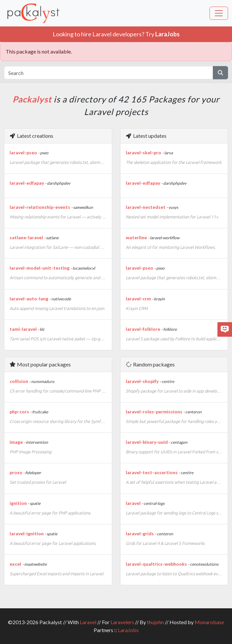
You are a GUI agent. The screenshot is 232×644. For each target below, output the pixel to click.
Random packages (150, 364)
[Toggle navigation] (219, 13)
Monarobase (209, 622)
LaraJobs (128, 630)
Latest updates (146, 136)
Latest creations (31, 136)
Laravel (88, 622)
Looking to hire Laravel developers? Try (116, 34)
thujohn (155, 622)
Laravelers (122, 622)
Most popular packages (40, 364)
